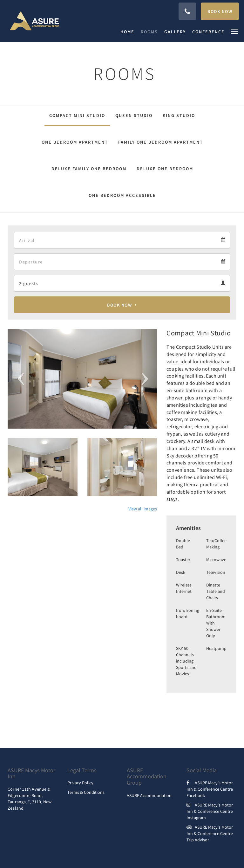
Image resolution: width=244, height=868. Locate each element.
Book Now (119, 305)
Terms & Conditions (86, 792)
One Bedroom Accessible (122, 195)
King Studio (179, 115)
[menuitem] (129, 32)
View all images (143, 509)
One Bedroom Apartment (75, 142)
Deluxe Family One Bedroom (89, 169)
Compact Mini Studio (77, 115)
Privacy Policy (80, 783)
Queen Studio (134, 115)
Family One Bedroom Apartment (161, 142)
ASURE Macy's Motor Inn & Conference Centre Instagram (210, 811)
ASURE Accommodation (149, 795)
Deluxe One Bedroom (165, 169)
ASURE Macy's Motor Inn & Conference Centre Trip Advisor (210, 833)
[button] (234, 31)
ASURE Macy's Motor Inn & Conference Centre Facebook (210, 789)
